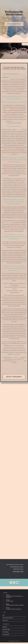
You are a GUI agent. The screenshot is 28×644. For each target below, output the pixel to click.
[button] (14, 51)
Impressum (5, 620)
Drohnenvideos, (21, 77)
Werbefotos (18, 129)
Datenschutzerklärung (8, 618)
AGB (3, 615)
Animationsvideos (9, 223)
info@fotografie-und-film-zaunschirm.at (15, 605)
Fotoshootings (6, 632)
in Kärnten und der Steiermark (18, 76)
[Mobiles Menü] (26, 2)
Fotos (13, 357)
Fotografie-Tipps (6, 629)
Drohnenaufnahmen (17, 121)
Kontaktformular (20, 361)
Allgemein (5, 627)
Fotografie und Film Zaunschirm (8, 2)
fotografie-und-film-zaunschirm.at (14, 609)
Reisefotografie (6, 635)
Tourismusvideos (7, 79)
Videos (8, 109)
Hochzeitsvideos (13, 77)
